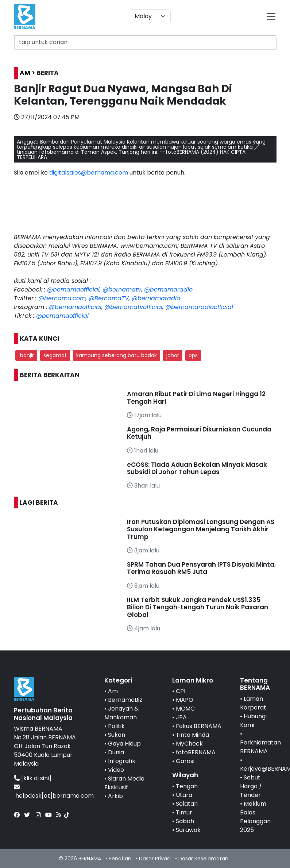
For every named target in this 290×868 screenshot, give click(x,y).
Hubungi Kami (253, 721)
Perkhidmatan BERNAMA (260, 747)
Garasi (185, 761)
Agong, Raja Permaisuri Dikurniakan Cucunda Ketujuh (199, 433)
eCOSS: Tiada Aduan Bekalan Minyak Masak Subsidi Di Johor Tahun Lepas (197, 468)
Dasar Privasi (155, 859)
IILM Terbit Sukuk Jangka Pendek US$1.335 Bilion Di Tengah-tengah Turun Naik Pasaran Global (198, 607)
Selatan (187, 804)
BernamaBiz (125, 700)
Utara (184, 795)
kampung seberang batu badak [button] (117, 355)
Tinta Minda (192, 735)
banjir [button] (26, 355)
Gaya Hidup (124, 744)
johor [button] (173, 355)
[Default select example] (150, 16)
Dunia (116, 752)
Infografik (122, 761)
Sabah (185, 821)
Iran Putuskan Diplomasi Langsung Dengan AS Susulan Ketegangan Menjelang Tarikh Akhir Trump (201, 529)
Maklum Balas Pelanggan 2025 (255, 817)
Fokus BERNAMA (199, 726)
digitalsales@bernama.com (89, 173)
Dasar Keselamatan (203, 859)
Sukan (117, 735)
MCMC (185, 709)
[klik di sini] (36, 778)
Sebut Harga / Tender (251, 786)
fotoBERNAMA (196, 752)
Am (113, 691)
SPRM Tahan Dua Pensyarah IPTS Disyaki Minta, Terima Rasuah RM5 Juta (201, 568)
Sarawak (188, 830)
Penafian (120, 859)
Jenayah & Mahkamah (121, 713)
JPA (181, 717)
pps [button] (193, 355)
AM (25, 73)
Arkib (115, 796)
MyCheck (189, 744)
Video (116, 770)
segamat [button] (55, 355)
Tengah (187, 786)
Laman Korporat (253, 703)
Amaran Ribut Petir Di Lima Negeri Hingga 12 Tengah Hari (196, 398)
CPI (181, 691)
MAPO (185, 700)
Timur (184, 812)
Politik (116, 726)
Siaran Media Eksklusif (124, 783)
